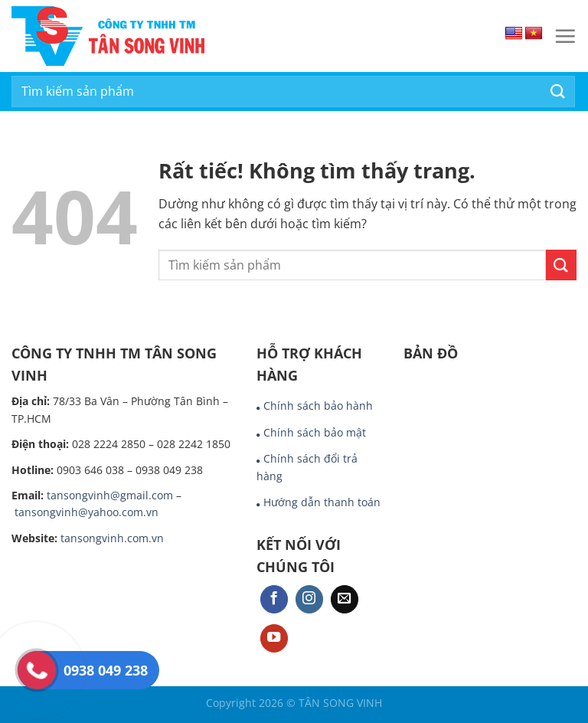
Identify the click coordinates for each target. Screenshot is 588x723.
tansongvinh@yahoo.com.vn (87, 512)
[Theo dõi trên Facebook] (274, 599)
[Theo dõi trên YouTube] (274, 638)
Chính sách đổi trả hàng (307, 467)
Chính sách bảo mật (315, 432)
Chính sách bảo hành (318, 406)
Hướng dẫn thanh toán (322, 502)
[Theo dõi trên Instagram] (309, 599)
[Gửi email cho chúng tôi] (345, 599)
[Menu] (565, 36)
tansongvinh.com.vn (112, 538)
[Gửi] (558, 92)
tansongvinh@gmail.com (110, 495)
